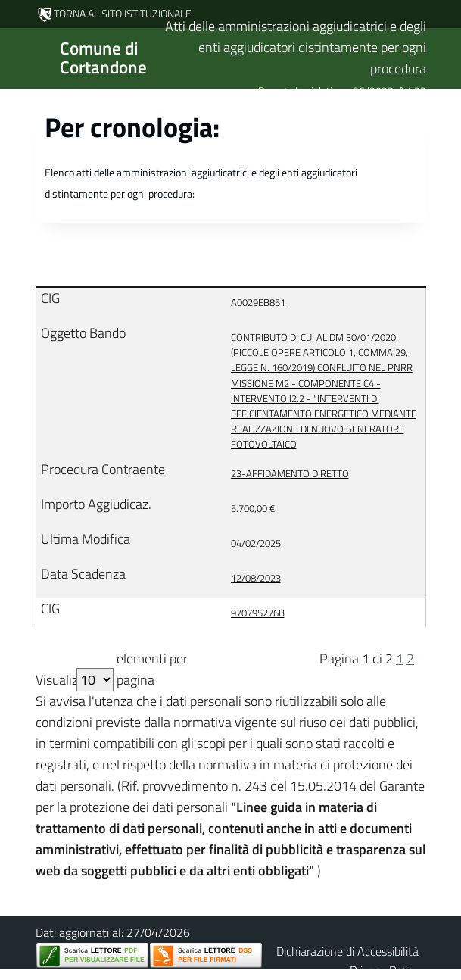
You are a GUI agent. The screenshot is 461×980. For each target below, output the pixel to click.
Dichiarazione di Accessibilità (347, 951)
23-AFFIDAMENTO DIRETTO (290, 473)
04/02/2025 (256, 543)
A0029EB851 (258, 302)
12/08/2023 (256, 578)
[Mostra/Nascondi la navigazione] (18, 57)
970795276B (258, 613)
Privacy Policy (384, 970)
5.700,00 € (253, 508)
